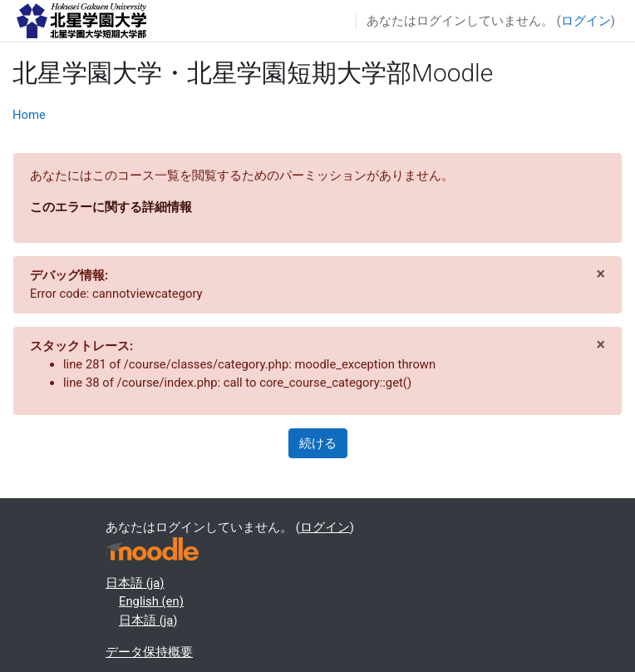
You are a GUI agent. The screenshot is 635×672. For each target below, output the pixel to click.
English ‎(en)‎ (151, 601)
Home (29, 115)
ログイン (586, 21)
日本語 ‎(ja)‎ (135, 583)
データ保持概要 (149, 652)
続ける (318, 443)
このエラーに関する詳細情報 (111, 207)
